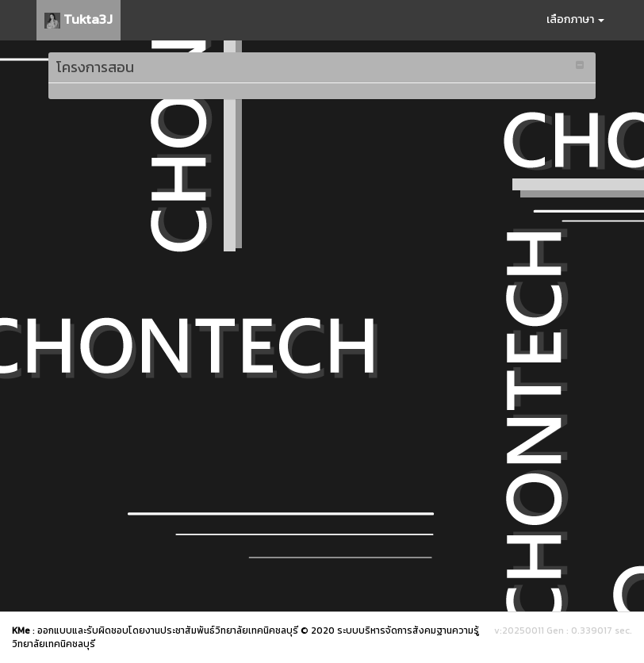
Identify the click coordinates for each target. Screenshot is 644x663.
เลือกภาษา (575, 19)
